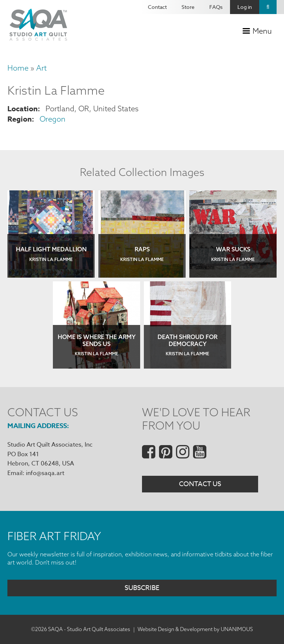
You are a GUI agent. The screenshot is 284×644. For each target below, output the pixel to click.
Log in (245, 7)
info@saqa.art (45, 473)
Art (41, 68)
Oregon (53, 119)
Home (18, 68)
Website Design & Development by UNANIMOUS (195, 629)
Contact (157, 7)
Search (268, 7)
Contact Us (200, 484)
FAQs (216, 7)
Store (188, 7)
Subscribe (142, 588)
